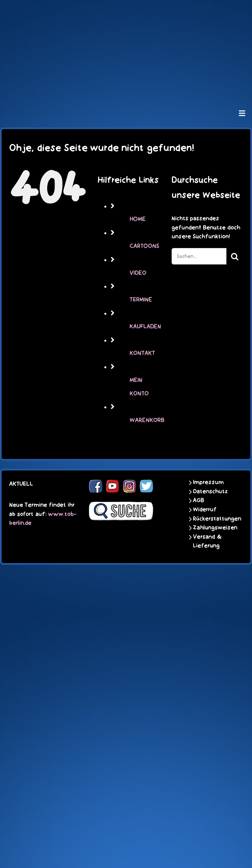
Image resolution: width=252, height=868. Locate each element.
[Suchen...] (199, 256)
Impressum (208, 482)
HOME (138, 219)
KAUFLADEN (145, 327)
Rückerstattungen (213, 519)
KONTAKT (142, 353)
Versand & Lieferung (207, 541)
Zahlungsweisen (213, 528)
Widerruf (205, 510)
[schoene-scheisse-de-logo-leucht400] (126, 11)
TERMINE (141, 300)
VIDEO (138, 273)
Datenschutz (210, 491)
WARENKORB (147, 420)
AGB (199, 500)
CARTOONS (144, 246)
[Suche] (235, 256)
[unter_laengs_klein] (126, 87)
